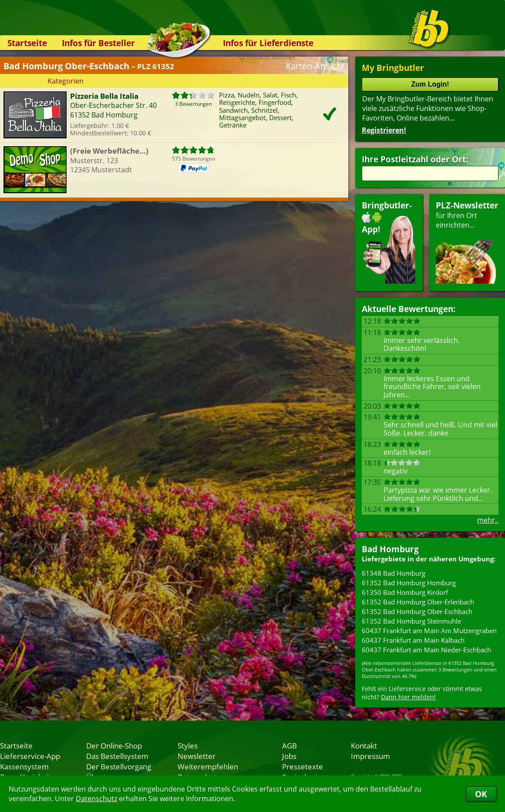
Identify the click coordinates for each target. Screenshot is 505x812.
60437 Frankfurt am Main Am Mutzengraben (429, 631)
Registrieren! (384, 130)
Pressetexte (303, 766)
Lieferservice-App (30, 756)
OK (481, 794)
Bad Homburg (390, 549)
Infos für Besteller (98, 43)
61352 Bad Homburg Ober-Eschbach (417, 611)
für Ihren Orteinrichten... (467, 242)
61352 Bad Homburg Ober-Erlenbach (418, 602)
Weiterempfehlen (208, 766)
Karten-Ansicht (315, 66)
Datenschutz (96, 799)
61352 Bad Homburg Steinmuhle (411, 621)
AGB (290, 745)
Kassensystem (24, 766)
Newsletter (197, 756)
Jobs (289, 756)
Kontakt (364, 745)
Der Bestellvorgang (119, 766)
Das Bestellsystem (117, 756)
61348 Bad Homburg (394, 573)
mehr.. (488, 520)
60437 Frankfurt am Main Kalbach (413, 640)
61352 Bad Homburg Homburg (409, 583)
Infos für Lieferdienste (268, 43)
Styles (188, 745)
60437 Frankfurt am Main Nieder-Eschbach (426, 650)
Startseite (27, 43)
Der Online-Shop (114, 745)
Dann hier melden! (408, 697)
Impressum (370, 756)
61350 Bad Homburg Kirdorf (405, 592)
